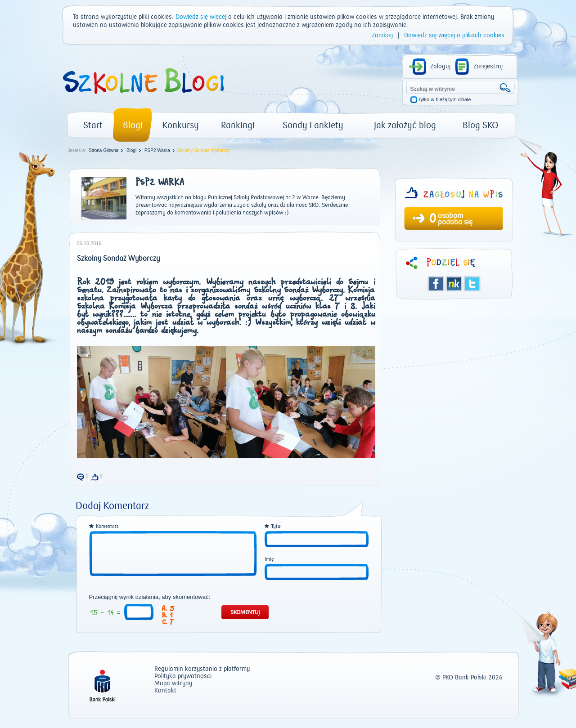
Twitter (472, 284)
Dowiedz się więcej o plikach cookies (454, 36)
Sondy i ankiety (313, 125)
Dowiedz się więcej (201, 17)
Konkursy (181, 125)
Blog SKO (480, 125)
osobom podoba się (455, 219)
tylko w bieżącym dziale (445, 100)
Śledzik (454, 284)
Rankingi (238, 125)
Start (93, 125)
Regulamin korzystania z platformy (202, 669)
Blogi (133, 125)
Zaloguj (440, 67)
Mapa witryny (173, 684)
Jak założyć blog (405, 125)
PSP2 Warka (157, 150)
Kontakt (165, 691)
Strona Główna (103, 150)
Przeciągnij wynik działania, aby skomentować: (150, 597)
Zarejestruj (488, 67)
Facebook (436, 284)
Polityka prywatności (183, 677)
